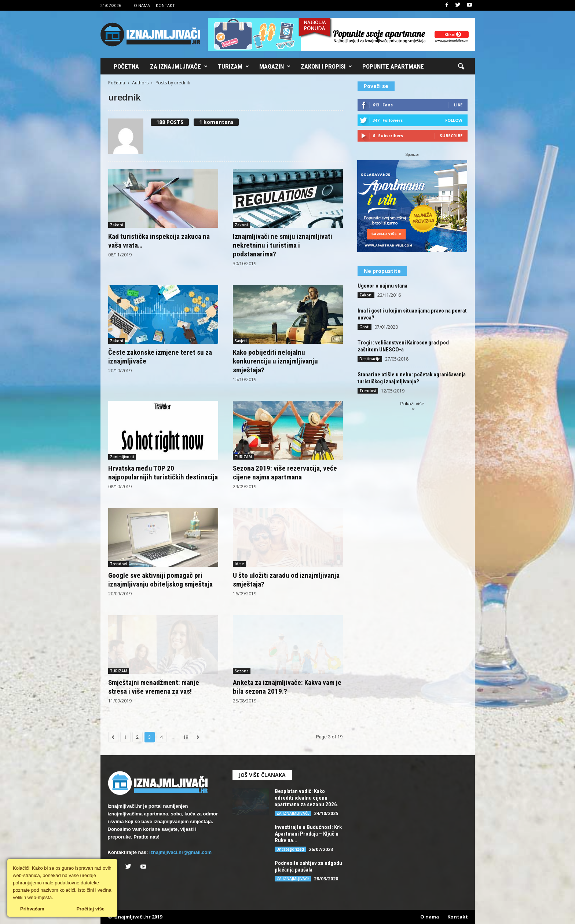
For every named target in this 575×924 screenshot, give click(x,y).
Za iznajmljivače (179, 66)
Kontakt (165, 5)
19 (186, 737)
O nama (142, 5)
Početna (126, 66)
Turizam (233, 66)
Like (458, 105)
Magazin (275, 66)
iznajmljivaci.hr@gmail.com (180, 852)
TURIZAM (243, 457)
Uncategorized (290, 849)
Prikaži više (412, 407)
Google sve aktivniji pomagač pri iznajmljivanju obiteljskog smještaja (160, 580)
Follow (454, 120)
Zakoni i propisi (326, 66)
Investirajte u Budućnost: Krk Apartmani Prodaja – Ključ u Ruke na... (308, 834)
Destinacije (370, 359)
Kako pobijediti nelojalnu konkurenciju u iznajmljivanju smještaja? (275, 361)
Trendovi (118, 564)
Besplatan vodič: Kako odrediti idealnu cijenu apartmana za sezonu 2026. (307, 798)
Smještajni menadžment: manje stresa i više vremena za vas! (154, 687)
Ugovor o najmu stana (382, 286)
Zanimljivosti (122, 457)
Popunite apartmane (393, 66)
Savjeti (241, 341)
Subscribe (451, 136)
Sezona (242, 671)
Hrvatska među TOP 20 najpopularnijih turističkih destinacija (163, 473)
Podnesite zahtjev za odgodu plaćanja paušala (308, 866)
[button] (461, 67)
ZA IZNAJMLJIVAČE (293, 813)
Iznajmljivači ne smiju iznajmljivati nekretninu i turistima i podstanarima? (283, 245)
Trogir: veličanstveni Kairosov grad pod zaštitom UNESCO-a (403, 346)
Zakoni (117, 225)
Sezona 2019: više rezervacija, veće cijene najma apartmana (285, 473)
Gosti (365, 327)
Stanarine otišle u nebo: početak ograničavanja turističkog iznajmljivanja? (412, 378)
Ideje (239, 564)
